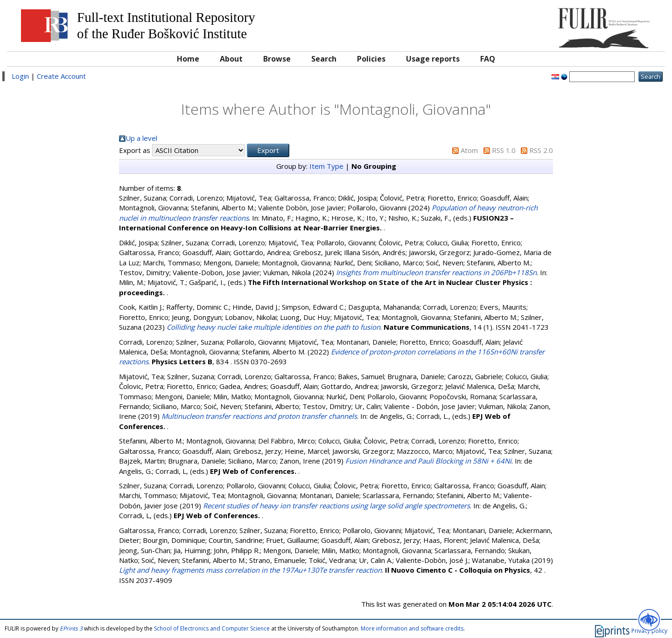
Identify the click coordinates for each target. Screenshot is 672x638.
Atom (469, 150)
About (231, 59)
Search (324, 59)
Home (188, 59)
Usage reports (433, 59)
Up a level (141, 138)
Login (20, 76)
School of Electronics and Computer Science (212, 628)
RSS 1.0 (504, 150)
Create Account (61, 76)
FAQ (488, 59)
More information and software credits (412, 628)
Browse (277, 59)
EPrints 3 (71, 628)
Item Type (326, 166)
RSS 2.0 (541, 150)
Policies (371, 59)
